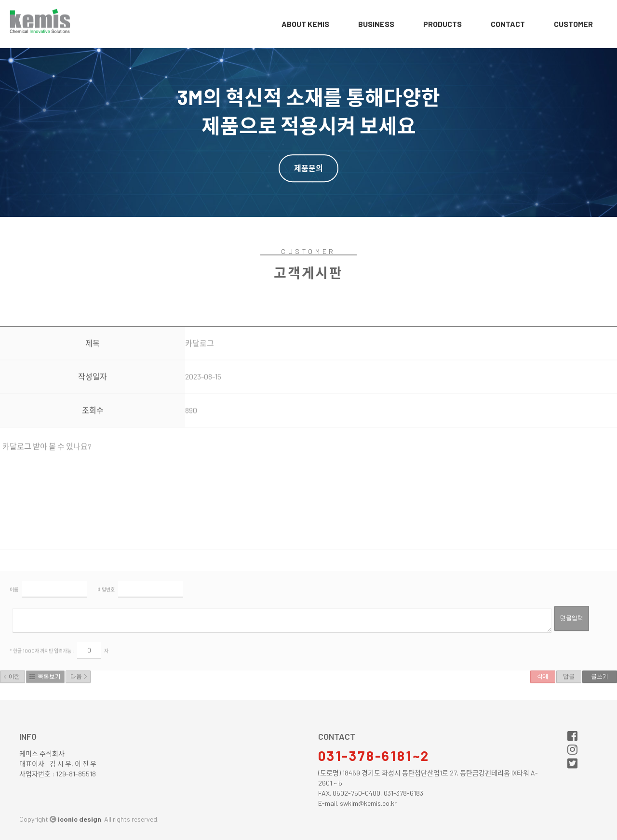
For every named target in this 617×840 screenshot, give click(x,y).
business (376, 24)
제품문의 (308, 168)
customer (573, 24)
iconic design (80, 819)
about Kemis (305, 24)
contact (508, 24)
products (443, 24)
